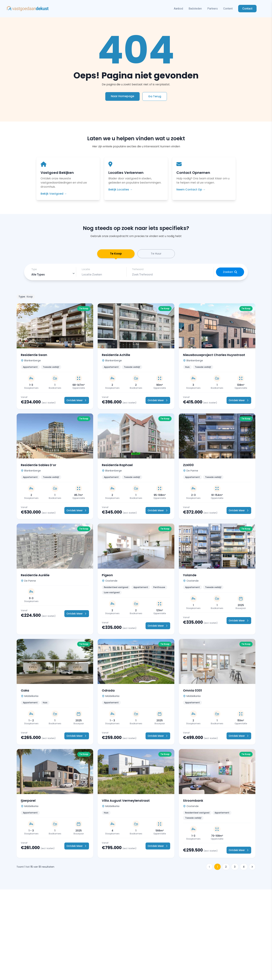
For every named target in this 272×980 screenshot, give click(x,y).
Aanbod (178, 9)
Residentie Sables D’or (39, 467)
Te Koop (116, 256)
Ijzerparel (28, 802)
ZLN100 (188, 467)
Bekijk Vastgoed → (54, 194)
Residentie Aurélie (35, 577)
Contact (247, 9)
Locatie (86, 271)
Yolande (190, 577)
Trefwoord (138, 271)
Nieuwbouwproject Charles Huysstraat (214, 357)
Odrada (108, 692)
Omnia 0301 (192, 692)
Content (228, 9)
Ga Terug (155, 96)
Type (34, 271)
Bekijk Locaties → (120, 190)
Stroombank (193, 802)
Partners (212, 9)
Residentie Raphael (117, 467)
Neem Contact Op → (191, 190)
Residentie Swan (34, 357)
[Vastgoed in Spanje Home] (28, 9)
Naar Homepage (122, 96)
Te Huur (156, 255)
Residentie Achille (116, 357)
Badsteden (195, 9)
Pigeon (107, 577)
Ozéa (25, 692)
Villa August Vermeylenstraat (126, 802)
